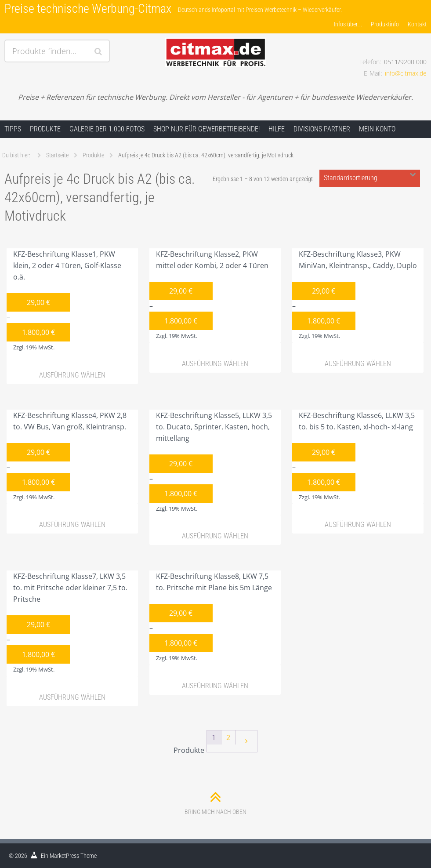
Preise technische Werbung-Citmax (88, 9)
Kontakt (417, 24)
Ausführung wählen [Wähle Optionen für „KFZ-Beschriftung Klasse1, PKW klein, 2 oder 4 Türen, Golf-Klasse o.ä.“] (72, 375)
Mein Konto (377, 129)
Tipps (13, 129)
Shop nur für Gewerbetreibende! (206, 129)
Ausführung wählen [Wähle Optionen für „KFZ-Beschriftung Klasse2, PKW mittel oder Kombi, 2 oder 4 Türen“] (215, 364)
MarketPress (64, 856)
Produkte (45, 129)
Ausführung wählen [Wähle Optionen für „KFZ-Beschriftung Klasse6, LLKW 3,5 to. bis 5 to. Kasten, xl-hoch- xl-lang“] (358, 525)
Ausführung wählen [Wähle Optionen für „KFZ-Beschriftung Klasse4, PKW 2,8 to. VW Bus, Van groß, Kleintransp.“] (72, 525)
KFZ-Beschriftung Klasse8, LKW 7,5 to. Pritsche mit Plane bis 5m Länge (211, 618)
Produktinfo (385, 24)
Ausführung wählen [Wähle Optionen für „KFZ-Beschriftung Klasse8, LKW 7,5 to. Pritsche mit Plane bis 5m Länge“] (215, 686)
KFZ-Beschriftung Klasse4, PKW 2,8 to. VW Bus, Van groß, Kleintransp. (67, 457)
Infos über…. (348, 24)
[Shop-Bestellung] (370, 178)
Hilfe (277, 129)
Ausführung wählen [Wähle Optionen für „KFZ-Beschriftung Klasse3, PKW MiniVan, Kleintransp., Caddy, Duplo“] (358, 364)
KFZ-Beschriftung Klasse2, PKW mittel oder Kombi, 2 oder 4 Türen (209, 296)
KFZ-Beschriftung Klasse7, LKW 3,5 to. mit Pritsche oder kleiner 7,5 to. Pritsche (67, 624)
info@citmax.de (406, 73)
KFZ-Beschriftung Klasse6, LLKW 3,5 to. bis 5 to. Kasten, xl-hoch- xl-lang (353, 457)
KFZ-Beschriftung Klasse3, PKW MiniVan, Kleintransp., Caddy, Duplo (355, 296)
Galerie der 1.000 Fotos (107, 129)
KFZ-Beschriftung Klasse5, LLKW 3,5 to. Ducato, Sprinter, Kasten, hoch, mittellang (211, 463)
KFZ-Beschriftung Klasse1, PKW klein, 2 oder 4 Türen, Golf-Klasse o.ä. (64, 301)
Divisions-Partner (322, 129)
